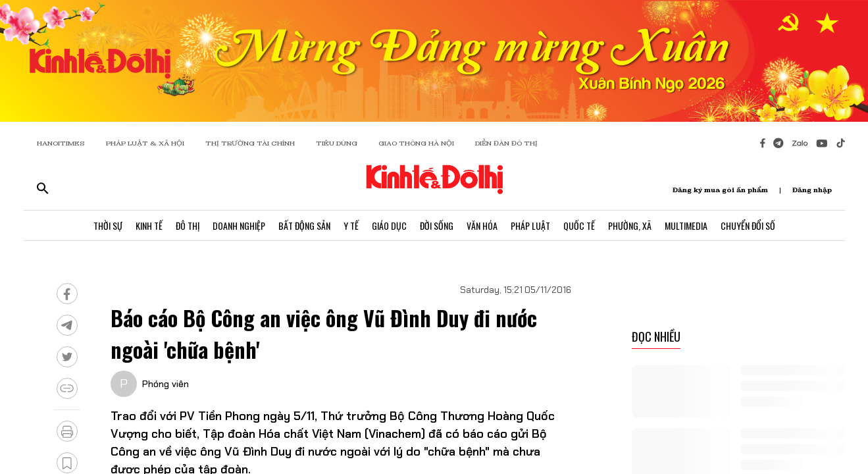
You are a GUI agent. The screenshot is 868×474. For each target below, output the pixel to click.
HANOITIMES (61, 143)
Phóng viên (166, 384)
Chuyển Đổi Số (748, 225)
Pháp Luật (530, 225)
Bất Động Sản (304, 225)
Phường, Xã (630, 225)
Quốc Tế (579, 225)
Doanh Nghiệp (239, 225)
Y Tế (351, 225)
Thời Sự (108, 225)
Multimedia (686, 225)
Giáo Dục (389, 225)
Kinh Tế (149, 225)
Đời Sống (437, 225)
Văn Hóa (482, 225)
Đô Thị (188, 225)
